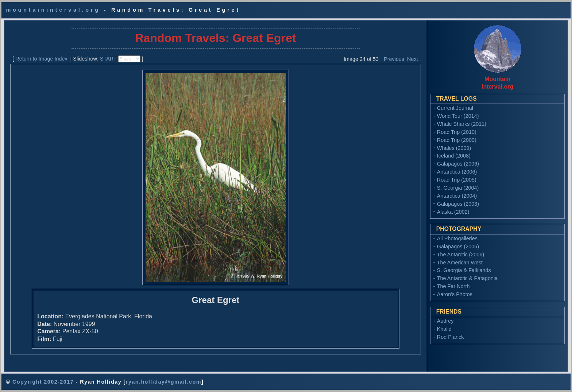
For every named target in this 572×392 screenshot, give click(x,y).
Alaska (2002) (453, 212)
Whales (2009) (454, 148)
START (108, 59)
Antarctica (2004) (457, 196)
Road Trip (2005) (457, 180)
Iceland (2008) (454, 156)
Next (413, 59)
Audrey (445, 321)
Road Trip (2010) (457, 132)
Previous (394, 59)
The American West (460, 263)
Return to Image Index (41, 59)
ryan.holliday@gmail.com (164, 382)
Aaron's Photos (455, 294)
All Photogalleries (457, 238)
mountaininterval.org (53, 10)
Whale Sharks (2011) (462, 124)
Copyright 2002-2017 (43, 382)
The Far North (453, 286)
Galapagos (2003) (458, 204)
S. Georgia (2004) (458, 188)
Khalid (444, 329)
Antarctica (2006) (457, 172)
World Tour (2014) (458, 116)
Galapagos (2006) (458, 164)
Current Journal (455, 108)
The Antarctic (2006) (461, 255)
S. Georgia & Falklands (464, 270)
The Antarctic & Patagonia (467, 278)
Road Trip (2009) (457, 140)
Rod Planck (451, 337)
